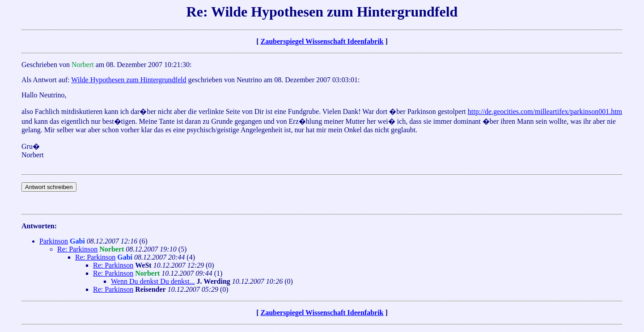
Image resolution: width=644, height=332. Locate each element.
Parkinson (54, 241)
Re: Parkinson (77, 249)
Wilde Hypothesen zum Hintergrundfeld (129, 80)
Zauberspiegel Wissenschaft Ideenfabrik (322, 41)
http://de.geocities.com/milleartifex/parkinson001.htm (545, 111)
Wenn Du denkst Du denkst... (153, 281)
